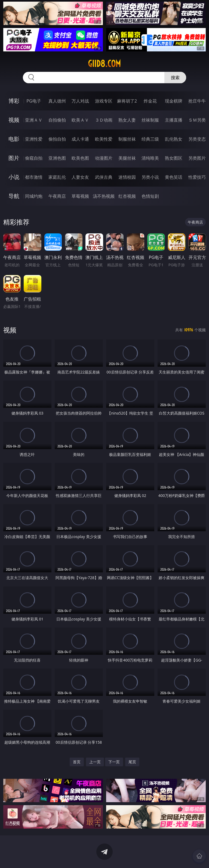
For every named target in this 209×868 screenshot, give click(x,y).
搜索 (175, 78)
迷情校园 (127, 177)
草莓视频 (80, 196)
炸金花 (150, 101)
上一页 (95, 762)
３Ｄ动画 (104, 120)
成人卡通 (80, 139)
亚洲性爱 (34, 139)
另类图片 (197, 158)
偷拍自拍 (57, 139)
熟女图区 (174, 158)
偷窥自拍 (34, 158)
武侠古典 (104, 177)
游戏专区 (104, 101)
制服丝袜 (127, 139)
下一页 (114, 762)
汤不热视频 (104, 196)
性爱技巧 (197, 177)
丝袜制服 (150, 120)
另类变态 (197, 139)
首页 (77, 762)
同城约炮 (34, 196)
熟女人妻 (127, 120)
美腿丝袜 (127, 158)
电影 (14, 139)
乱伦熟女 (174, 139)
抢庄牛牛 (197, 101)
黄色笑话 (174, 177)
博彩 (14, 101)
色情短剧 (150, 196)
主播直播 (174, 120)
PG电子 (34, 101)
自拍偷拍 (57, 120)
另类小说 (150, 177)
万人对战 (80, 101)
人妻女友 (80, 177)
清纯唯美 (150, 158)
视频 (14, 120)
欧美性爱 (104, 139)
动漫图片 (104, 158)
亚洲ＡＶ (34, 120)
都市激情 (34, 177)
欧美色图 (80, 158)
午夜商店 (57, 196)
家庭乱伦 (57, 177)
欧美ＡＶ (80, 120)
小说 (14, 177)
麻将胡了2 (127, 101)
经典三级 (150, 139)
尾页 (132, 762)
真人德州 (57, 101)
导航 (14, 196)
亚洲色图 (57, 158)
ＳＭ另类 (197, 120)
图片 (14, 158)
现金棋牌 (174, 101)
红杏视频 (127, 196)
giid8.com (104, 64)
